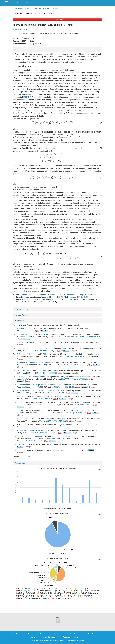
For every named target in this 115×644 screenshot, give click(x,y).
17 (51, 219)
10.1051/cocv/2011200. (86, 405)
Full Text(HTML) (21, 309)
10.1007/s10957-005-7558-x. (56, 393)
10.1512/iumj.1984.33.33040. (34, 441)
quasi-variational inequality (72, 295)
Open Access (92, 634)
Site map (36, 641)
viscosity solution (91, 295)
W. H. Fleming (22, 444)
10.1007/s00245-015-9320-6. (78, 365)
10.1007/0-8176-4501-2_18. (77, 356)
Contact (32, 637)
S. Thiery (45, 354)
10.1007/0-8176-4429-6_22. (48, 351)
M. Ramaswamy (37, 391)
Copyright (43, 634)
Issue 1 (30, 8)
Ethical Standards (49, 637)
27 (27, 97)
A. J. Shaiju (35, 385)
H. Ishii (30, 377)
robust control (40, 295)
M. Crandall (21, 377)
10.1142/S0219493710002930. (43, 399)
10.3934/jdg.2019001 (50, 8)
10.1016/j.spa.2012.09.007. (78, 413)
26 (25, 97)
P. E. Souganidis (36, 436)
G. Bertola (21, 362)
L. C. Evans (32, 334)
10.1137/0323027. (30, 331)
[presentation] (86, 73)
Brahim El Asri (20, 30)
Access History (21, 463)
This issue (18, 13)
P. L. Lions (41, 377)
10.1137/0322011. (53, 373)
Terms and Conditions (70, 637)
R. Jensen (45, 334)
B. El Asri (20, 396)
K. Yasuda (46, 362)
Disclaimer (58, 634)
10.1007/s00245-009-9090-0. (49, 433)
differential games (54, 295)
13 (58, 227)
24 (23, 94)
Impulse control (28, 295)
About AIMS (14, 634)
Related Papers (21, 315)
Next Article (50, 13)
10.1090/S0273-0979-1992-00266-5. (78, 379)
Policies (29, 634)
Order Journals (75, 634)
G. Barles (20, 329)
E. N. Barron (22, 334)
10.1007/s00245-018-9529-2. (60, 421)
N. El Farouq (32, 354)
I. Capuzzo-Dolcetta (25, 371)
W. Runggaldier (32, 362)
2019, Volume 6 (19, 8)
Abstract (18, 49)
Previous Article (33, 13)
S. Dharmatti (22, 385)
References (19, 321)
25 (34, 94)
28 (40, 97)
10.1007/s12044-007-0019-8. (66, 387)
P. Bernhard (21, 348)
